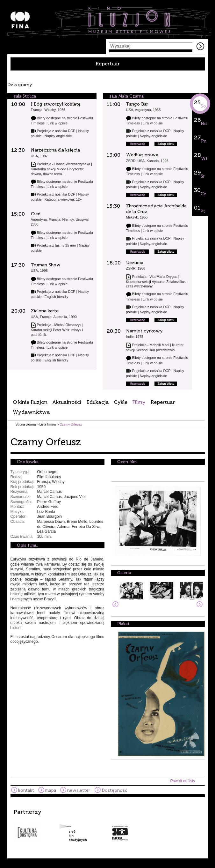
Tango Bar (137, 104)
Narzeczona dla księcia (55, 150)
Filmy (139, 402)
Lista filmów (48, 424)
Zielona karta (45, 311)
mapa (51, 790)
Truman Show (46, 265)
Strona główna (26, 424)
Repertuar (108, 64)
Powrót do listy (183, 781)
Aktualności (67, 402)
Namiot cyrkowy (144, 331)
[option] (108, 825)
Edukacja (98, 402)
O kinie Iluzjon (30, 402)
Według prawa (142, 155)
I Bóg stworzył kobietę (56, 104)
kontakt (26, 790)
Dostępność (114, 790)
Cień (36, 214)
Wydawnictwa (31, 412)
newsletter (79, 790)
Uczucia (135, 263)
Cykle (121, 402)
